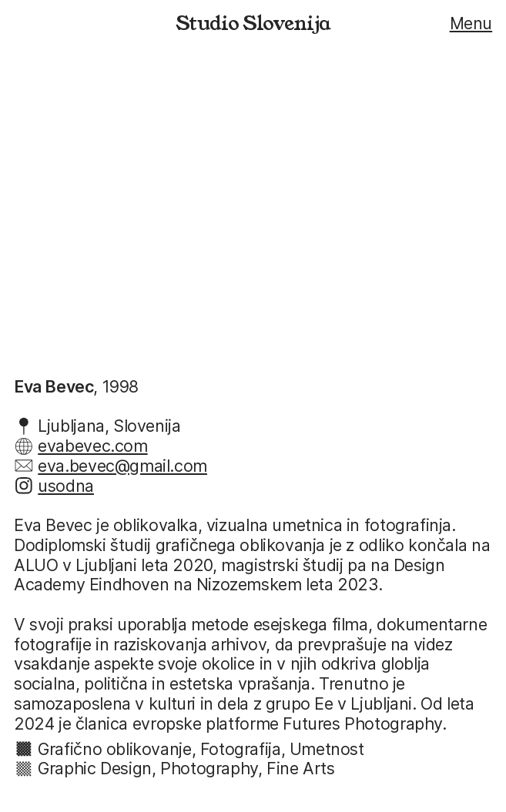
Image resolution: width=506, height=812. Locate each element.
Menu (471, 23)
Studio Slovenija (253, 23)
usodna (66, 486)
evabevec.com (92, 446)
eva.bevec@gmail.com (122, 466)
